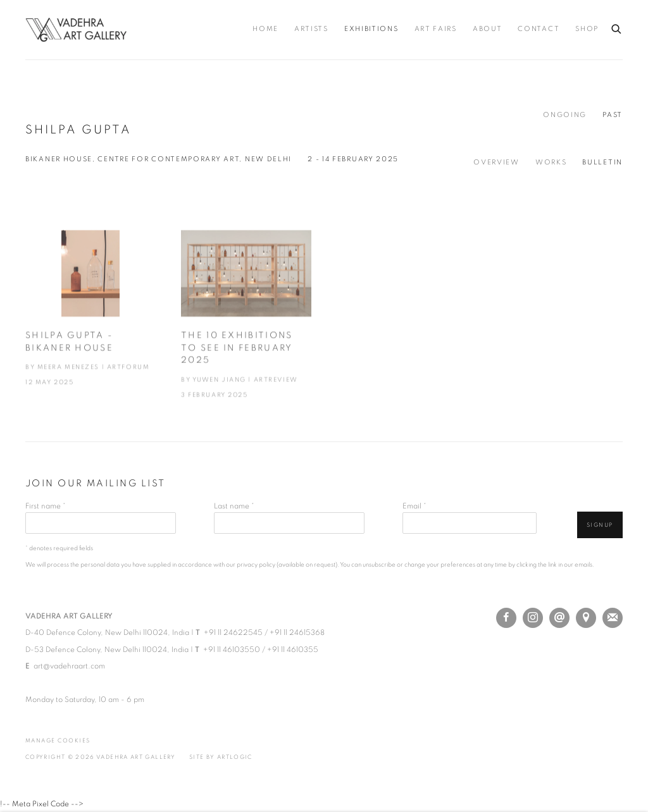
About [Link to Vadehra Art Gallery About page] (488, 29)
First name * (46, 506)
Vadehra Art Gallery (76, 30)
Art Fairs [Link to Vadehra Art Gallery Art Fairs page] (436, 29)
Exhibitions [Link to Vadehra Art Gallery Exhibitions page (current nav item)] (371, 29)
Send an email (559, 618)
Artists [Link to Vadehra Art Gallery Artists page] (311, 29)
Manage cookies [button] (58, 741)
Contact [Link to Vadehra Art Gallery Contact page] (539, 29)
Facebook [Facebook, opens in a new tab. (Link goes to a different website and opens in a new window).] (506, 618)
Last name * (234, 506)
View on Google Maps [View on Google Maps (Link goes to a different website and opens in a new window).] (586, 618)
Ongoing (565, 115)
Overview (496, 163)
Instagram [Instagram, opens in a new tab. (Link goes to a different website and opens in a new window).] (533, 618)
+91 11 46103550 (232, 649)
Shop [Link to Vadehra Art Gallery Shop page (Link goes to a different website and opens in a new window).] (587, 29)
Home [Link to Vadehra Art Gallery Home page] (265, 29)
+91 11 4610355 (293, 649)
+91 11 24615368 (297, 632)
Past (613, 115)
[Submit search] (617, 27)
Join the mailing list (613, 618)
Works (551, 163)
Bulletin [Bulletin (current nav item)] (602, 163)
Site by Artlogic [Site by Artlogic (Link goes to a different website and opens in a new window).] (221, 757)
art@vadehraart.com (69, 666)
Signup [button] (600, 525)
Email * (414, 506)
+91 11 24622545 (233, 632)
